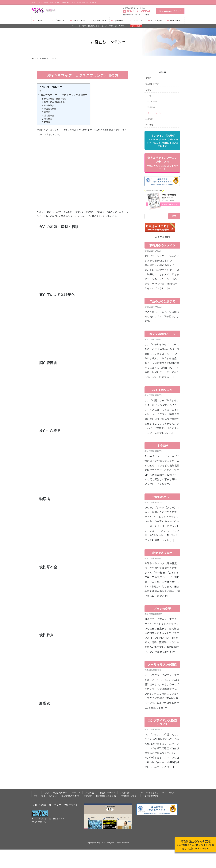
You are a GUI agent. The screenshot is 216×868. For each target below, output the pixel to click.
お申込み (53, 796)
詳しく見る (136, 26)
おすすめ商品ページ (162, 334)
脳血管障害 (49, 105)
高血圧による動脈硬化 (54, 102)
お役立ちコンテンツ (154, 113)
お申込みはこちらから (170, 11)
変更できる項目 (162, 553)
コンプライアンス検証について (162, 722)
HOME (148, 78)
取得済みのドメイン (162, 245)
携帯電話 (162, 446)
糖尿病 (47, 112)
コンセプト (150, 96)
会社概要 (149, 125)
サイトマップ (168, 793)
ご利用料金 (150, 107)
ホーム (37, 793)
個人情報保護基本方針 (71, 796)
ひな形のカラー (162, 497)
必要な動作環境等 (150, 796)
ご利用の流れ (151, 101)
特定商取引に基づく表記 (107, 796)
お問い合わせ (39, 796)
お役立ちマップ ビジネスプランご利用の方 (64, 95)
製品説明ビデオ (152, 84)
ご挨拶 (148, 90)
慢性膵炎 (48, 119)
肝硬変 (47, 122)
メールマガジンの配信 (162, 664)
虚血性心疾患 (50, 109)
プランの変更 (162, 609)
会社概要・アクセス (130, 796)
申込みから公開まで (162, 301)
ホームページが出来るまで (147, 793)
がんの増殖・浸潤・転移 (55, 99)
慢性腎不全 (49, 115)
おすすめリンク (162, 390)
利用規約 (149, 119)
